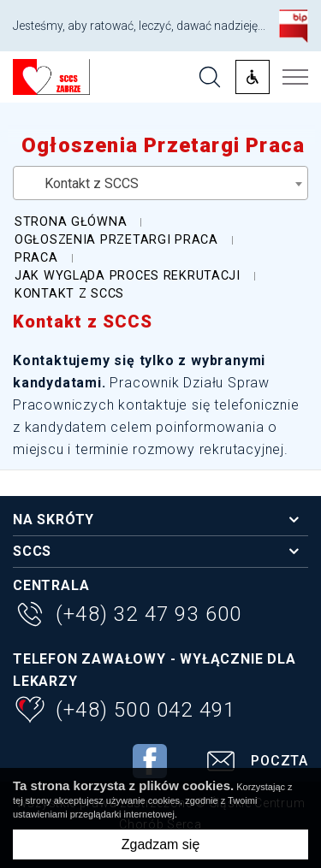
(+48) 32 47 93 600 (128, 616)
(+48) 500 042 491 (124, 712)
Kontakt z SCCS (83, 322)
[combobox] (160, 183)
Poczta (255, 763)
